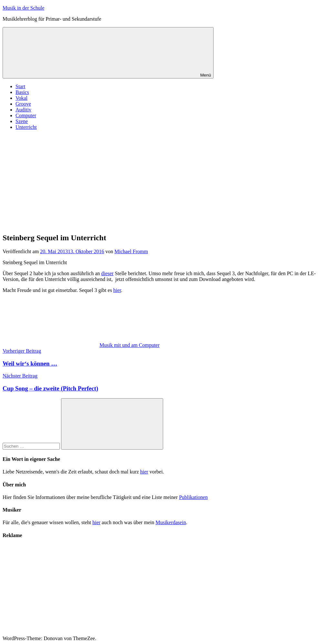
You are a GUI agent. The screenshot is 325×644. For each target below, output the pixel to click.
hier (117, 290)
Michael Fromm (131, 251)
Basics (22, 92)
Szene (22, 121)
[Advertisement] (162, 181)
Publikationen (193, 497)
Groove (23, 104)
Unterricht (26, 127)
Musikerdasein (171, 522)
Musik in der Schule (23, 8)
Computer (26, 115)
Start (20, 86)
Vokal (21, 98)
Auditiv (23, 110)
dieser (107, 273)
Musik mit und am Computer (130, 345)
